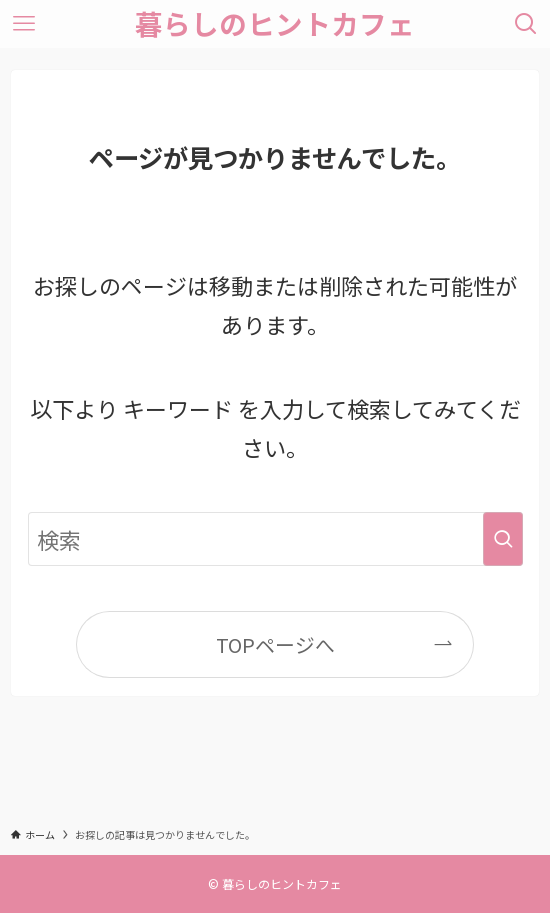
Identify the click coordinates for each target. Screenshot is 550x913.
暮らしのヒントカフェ (275, 24)
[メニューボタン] (24, 24)
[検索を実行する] (503, 539)
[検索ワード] (275, 539)
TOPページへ (275, 644)
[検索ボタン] (526, 24)
